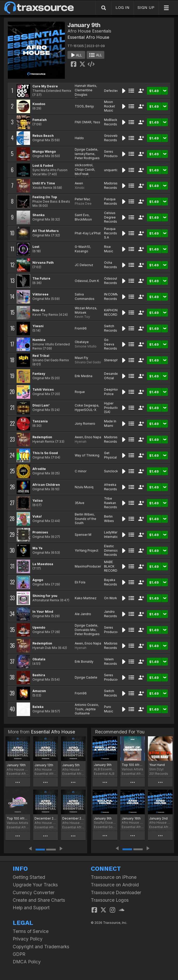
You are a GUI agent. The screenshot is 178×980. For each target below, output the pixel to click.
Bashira (39, 675)
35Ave (80, 503)
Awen (79, 183)
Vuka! (37, 516)
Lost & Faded (43, 166)
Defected (111, 91)
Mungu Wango (44, 151)
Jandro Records (111, 614)
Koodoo (39, 104)
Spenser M (83, 535)
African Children (46, 485)
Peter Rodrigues (87, 158)
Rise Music (109, 249)
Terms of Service (31, 931)
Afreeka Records (111, 487)
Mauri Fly (81, 358)
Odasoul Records (111, 281)
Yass (97, 122)
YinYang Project (87, 550)
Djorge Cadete (86, 149)
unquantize (112, 170)
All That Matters (46, 231)
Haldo (79, 138)
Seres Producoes (112, 154)
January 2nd (158, 818)
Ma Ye (37, 548)
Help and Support (31, 908)
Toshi (79, 709)
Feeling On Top (45, 197)
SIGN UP (146, 7)
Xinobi (80, 188)
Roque (80, 392)
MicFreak (82, 174)
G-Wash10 (82, 247)
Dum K (94, 281)
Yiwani (38, 326)
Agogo (38, 580)
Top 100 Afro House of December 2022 (133, 765)
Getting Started (29, 877)
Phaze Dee (83, 204)
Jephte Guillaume (85, 711)
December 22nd (73, 818)
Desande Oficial (111, 376)
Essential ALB (104, 774)
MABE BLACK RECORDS (112, 566)
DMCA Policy (27, 962)
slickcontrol (84, 165)
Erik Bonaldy (84, 662)
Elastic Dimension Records (112, 550)
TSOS (79, 106)
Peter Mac (83, 199)
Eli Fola (80, 582)
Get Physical (110, 455)
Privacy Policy (28, 939)
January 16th (131, 818)
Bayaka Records (111, 582)
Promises (40, 532)
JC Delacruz (84, 265)
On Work (111, 598)
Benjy (90, 106)
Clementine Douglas (84, 92)
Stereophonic (114, 360)
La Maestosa (43, 564)
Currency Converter (34, 892)
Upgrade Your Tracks (35, 885)
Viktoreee (40, 294)
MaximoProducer (88, 566)
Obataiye (82, 342)
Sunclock (111, 471)
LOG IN (122, 7)
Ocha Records (111, 265)
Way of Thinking (87, 455)
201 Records (159, 774)
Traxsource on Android (115, 885)
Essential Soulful (105, 827)
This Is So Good (45, 453)
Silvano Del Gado (88, 362)
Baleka (38, 707)
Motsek (81, 312)
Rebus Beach (43, 136)
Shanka (39, 215)
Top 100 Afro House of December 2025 (18, 818)
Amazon (39, 691)
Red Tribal (41, 356)
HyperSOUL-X (85, 410)
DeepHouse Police (113, 392)
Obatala (39, 659)
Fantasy (39, 374)
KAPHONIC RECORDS (112, 312)
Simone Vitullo (86, 346)
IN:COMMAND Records (115, 296)
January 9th (103, 765)
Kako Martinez (86, 598)
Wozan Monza (85, 308)
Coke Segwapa (87, 405)
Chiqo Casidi (84, 169)
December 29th (46, 818)
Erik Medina (84, 376)
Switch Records (111, 328)
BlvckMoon (83, 219)
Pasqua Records (111, 201)
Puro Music (109, 709)
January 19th (16, 765)
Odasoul (81, 281)
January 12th (44, 765)
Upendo (39, 627)
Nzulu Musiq (84, 487)
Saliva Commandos (85, 296)
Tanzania (40, 421)
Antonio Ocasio (86, 705)
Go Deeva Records (111, 344)
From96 (81, 328)
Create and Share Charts (39, 900)
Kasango (81, 251)
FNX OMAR (83, 122)
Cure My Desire (45, 86)
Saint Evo (82, 215)
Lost (36, 247)
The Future (41, 278)
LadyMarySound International (117, 534)
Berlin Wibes (84, 514)
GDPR (19, 954)
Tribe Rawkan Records (111, 503)
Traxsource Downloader (116, 892)
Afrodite (39, 469)
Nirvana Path (43, 263)
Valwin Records (111, 661)
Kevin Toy (82, 317)
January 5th (71, 765)
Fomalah (40, 120)
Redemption (42, 437)
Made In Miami (110, 423)
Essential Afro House (88, 37)
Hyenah (81, 441)
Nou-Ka (39, 310)
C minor (81, 471)
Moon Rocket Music (109, 106)
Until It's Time (44, 183)
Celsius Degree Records (111, 217)
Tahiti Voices (43, 389)
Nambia (39, 340)
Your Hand (157, 765)
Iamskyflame (85, 154)
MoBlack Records (111, 122)
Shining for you (45, 596)
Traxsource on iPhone (114, 877)
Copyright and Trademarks (41, 947)
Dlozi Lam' (41, 405)
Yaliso (37, 501)
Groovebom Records (113, 138)
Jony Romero (85, 424)
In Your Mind (43, 612)
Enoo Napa (93, 437)
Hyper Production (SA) (112, 408)
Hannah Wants (85, 86)
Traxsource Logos (110, 900)
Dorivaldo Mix (85, 630)
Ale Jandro (83, 614)
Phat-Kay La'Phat (88, 233)
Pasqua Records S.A (111, 233)
